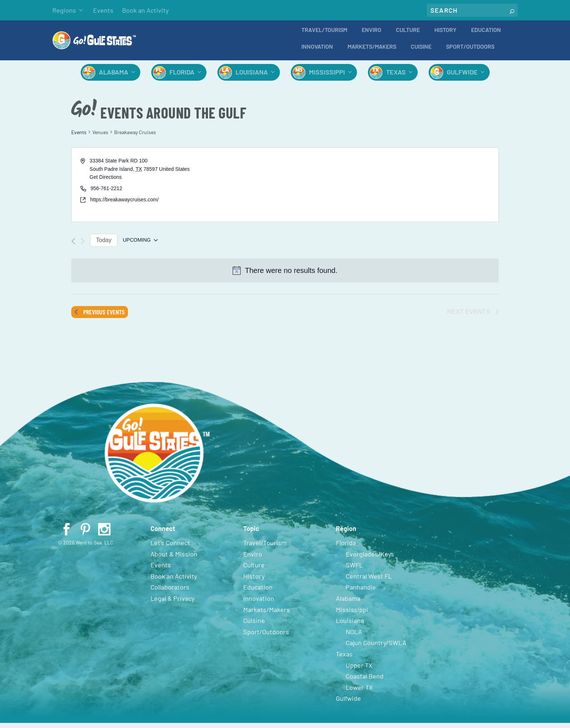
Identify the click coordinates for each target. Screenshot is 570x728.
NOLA (354, 637)
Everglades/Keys (370, 559)
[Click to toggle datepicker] (140, 245)
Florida (182, 77)
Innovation (317, 52)
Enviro (372, 35)
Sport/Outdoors (470, 52)
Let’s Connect (170, 548)
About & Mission (174, 559)
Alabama (114, 77)
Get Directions (106, 182)
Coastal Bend (365, 681)
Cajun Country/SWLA (376, 648)
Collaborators (170, 592)
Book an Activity (145, 10)
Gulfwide (462, 77)
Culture (408, 35)
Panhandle (361, 592)
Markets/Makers (372, 52)
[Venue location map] (391, 190)
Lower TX (359, 692)
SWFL (354, 570)
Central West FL (369, 581)
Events (103, 10)
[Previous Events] (73, 246)
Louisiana (252, 77)
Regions (64, 10)
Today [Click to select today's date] (104, 245)
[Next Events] (83, 246)
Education (486, 35)
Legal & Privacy (172, 603)
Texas (396, 77)
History (445, 35)
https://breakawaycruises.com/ (124, 205)
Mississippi (327, 77)
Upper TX (359, 670)
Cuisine (421, 52)
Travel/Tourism (324, 35)
